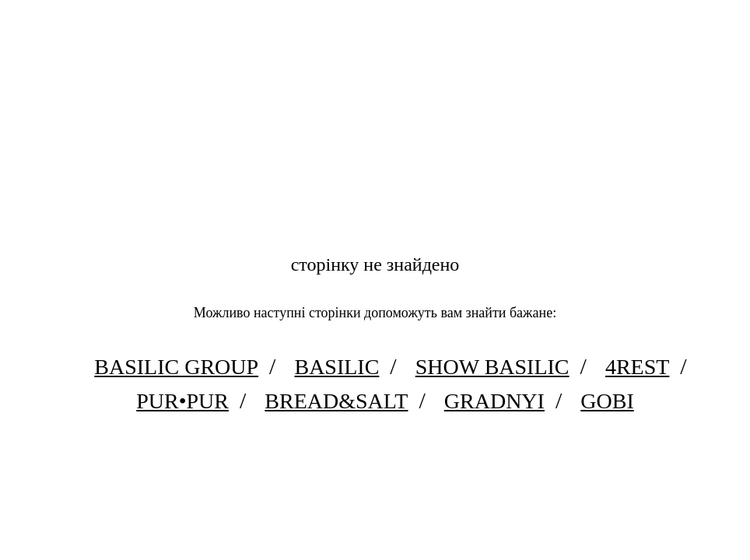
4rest (637, 367)
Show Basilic (492, 367)
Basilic (336, 367)
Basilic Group (176, 367)
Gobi (607, 401)
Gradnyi (494, 401)
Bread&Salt (336, 401)
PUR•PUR (182, 401)
